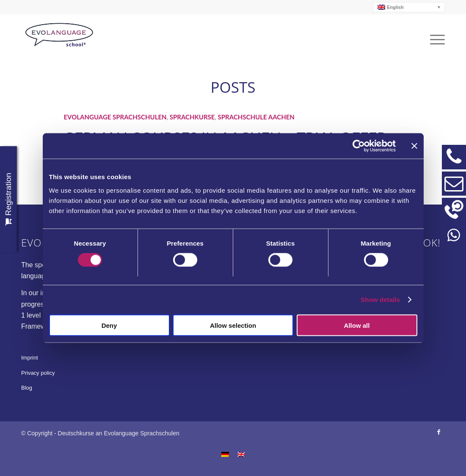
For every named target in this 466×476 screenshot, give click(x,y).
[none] (409, 7)
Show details (380, 300)
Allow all (357, 325)
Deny (109, 325)
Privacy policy (38, 373)
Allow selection (233, 325)
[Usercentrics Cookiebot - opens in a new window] (359, 146)
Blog (27, 388)
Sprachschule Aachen (256, 117)
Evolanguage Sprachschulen (115, 117)
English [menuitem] (395, 7)
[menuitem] (409, 7)
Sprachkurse (192, 117)
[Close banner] (414, 146)
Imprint (30, 358)
